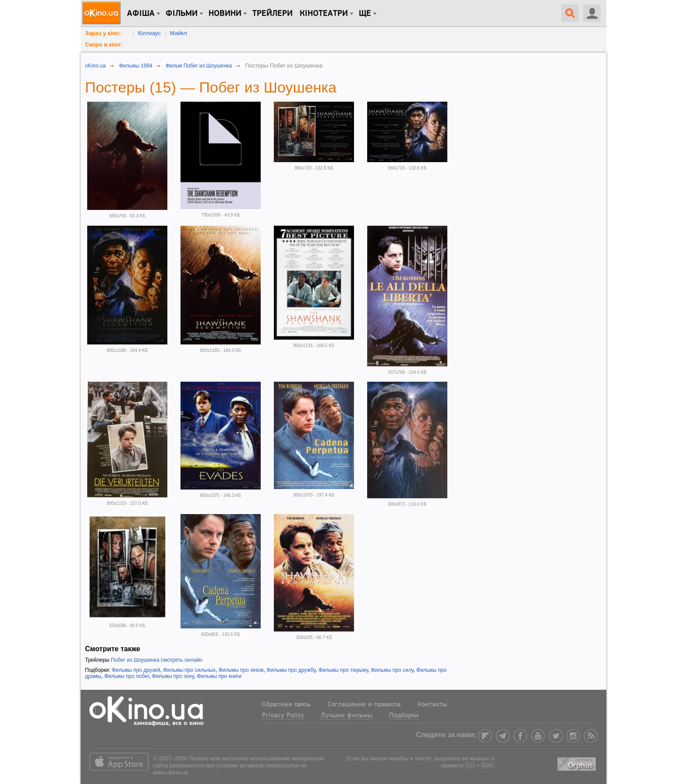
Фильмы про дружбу (291, 670)
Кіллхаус (149, 33)
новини (225, 14)
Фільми (182, 14)
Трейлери (273, 14)
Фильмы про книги (219, 676)
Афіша (141, 14)
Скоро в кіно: (104, 44)
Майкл (179, 33)
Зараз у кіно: (103, 33)
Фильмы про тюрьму (343, 670)
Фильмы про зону (173, 676)
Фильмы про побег (127, 676)
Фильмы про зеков (241, 670)
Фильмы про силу (392, 670)
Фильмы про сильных (189, 670)
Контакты (432, 705)
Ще (365, 14)
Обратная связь (286, 705)
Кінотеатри (324, 14)
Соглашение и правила (364, 705)
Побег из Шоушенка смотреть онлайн (156, 660)
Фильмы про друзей (136, 670)
